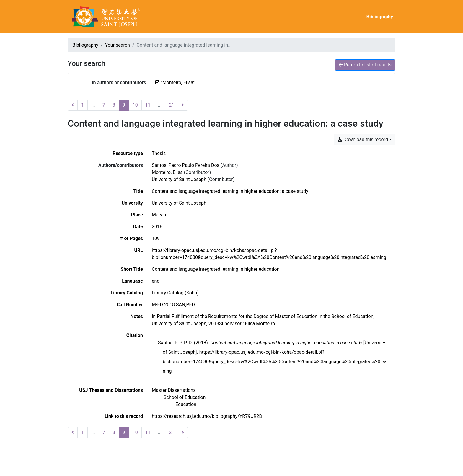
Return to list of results (365, 65)
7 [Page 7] (104, 105)
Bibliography (380, 17)
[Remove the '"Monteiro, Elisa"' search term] (178, 83)
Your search (118, 45)
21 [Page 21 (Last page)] (172, 105)
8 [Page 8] (114, 105)
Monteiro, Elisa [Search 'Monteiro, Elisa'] (167, 172)
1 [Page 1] (83, 105)
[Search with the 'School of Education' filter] (185, 397)
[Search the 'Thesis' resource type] (159, 153)
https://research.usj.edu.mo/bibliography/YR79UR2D (207, 416)
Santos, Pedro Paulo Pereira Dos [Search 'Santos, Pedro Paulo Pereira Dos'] (186, 165)
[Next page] (183, 105)
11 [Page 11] (148, 105)
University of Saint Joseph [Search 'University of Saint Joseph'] (179, 179)
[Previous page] (73, 105)
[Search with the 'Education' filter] (186, 404)
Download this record (363, 140)
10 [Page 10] (135, 105)
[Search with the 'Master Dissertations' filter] (174, 390)
